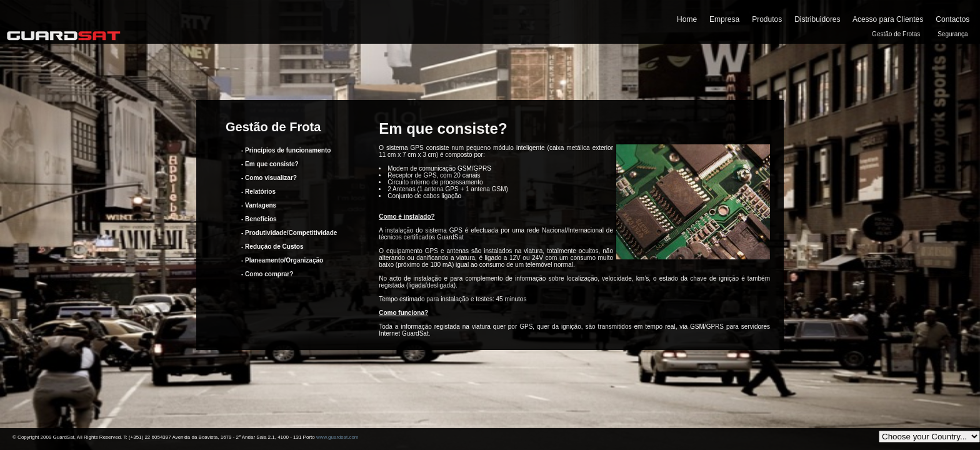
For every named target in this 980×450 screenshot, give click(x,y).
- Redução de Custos (272, 247)
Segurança (952, 34)
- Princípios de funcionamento (286, 150)
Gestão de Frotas (896, 34)
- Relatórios (258, 192)
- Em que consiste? (270, 164)
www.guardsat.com (337, 437)
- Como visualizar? (269, 178)
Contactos (952, 19)
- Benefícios (259, 219)
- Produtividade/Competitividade (289, 233)
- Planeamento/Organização (282, 260)
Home (687, 19)
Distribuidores (817, 19)
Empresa (724, 19)
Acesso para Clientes (888, 19)
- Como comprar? (267, 274)
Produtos (767, 19)
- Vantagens (259, 205)
